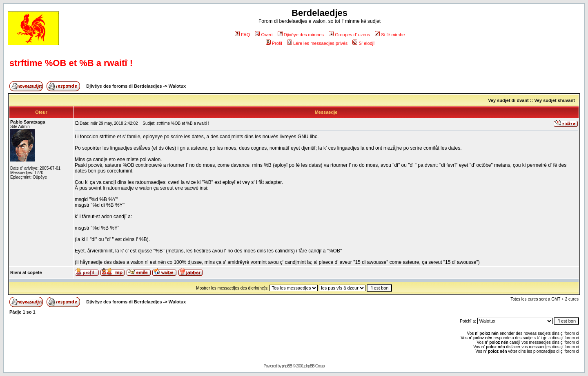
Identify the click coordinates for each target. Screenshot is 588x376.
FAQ (242, 35)
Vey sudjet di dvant (508, 100)
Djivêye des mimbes (301, 35)
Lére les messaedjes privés (317, 43)
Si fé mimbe (390, 35)
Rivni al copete (26, 272)
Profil (274, 43)
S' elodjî (363, 43)
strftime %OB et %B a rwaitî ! (71, 63)
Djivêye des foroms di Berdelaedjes (124, 86)
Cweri (264, 35)
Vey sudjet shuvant (555, 100)
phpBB (287, 366)
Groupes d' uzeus (349, 35)
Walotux (177, 86)
